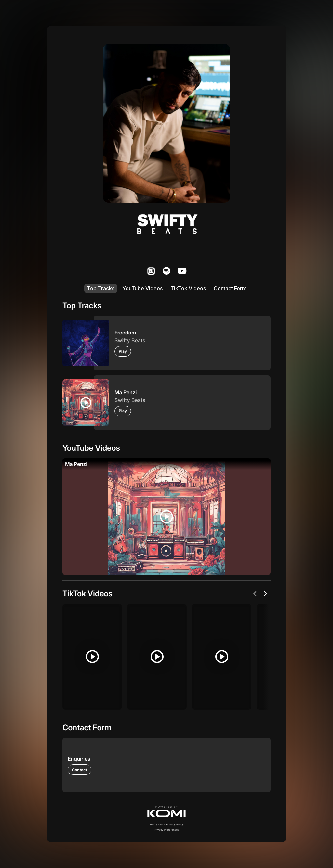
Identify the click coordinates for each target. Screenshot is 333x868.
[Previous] (255, 594)
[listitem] (151, 271)
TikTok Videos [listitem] (188, 288)
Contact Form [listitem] (230, 288)
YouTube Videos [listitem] (142, 288)
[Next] (265, 594)
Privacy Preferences (167, 830)
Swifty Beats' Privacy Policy (166, 824)
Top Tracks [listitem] (101, 288)
